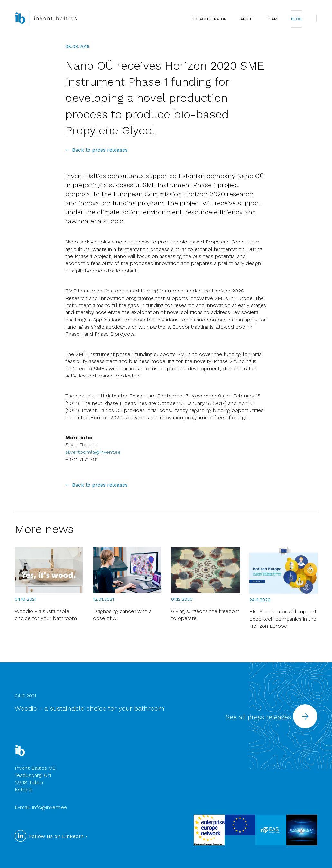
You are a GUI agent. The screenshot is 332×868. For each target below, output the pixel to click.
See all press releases (272, 717)
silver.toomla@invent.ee (93, 452)
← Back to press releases (97, 150)
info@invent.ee (50, 807)
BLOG (296, 19)
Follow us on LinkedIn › (51, 836)
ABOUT (247, 19)
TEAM (272, 19)
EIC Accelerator (209, 19)
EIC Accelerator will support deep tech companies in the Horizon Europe (283, 619)
